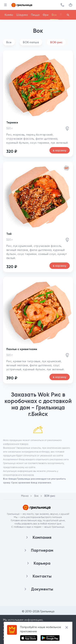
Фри (46, 15)
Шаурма (22, 15)
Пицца (35, 15)
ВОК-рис (56, 42)
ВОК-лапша (31, 42)
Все (9, 42)
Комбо (9, 15)
